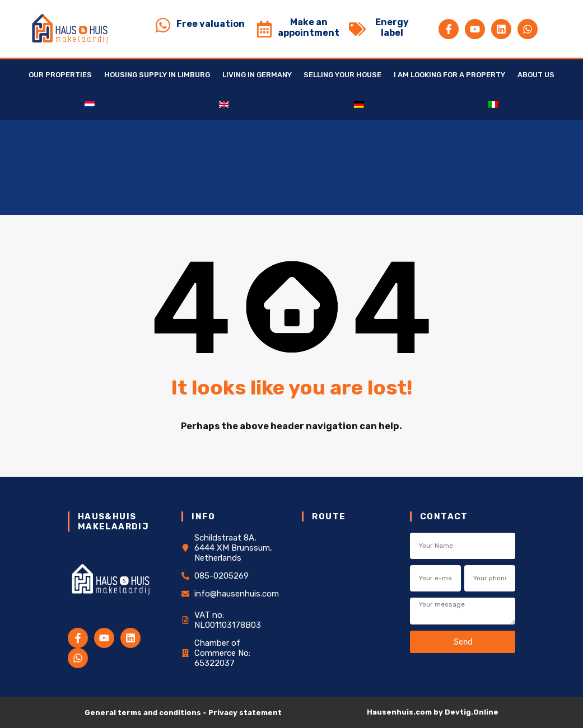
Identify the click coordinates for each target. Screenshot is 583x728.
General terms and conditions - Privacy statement (183, 713)
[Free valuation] (163, 25)
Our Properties (60, 75)
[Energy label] (357, 29)
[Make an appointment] (264, 29)
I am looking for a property (449, 75)
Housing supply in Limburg (157, 75)
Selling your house (342, 75)
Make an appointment (309, 27)
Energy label (392, 27)
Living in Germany (257, 75)
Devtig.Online (472, 712)
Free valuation (211, 24)
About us (536, 75)
